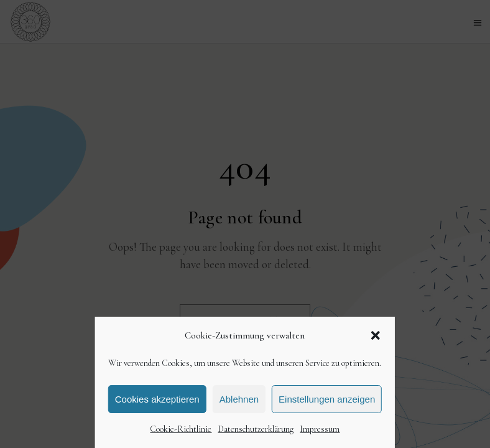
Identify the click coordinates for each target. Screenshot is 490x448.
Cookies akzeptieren (157, 399)
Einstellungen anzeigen (327, 399)
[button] (376, 335)
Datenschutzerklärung (256, 429)
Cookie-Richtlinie (181, 429)
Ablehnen (239, 399)
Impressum (320, 429)
